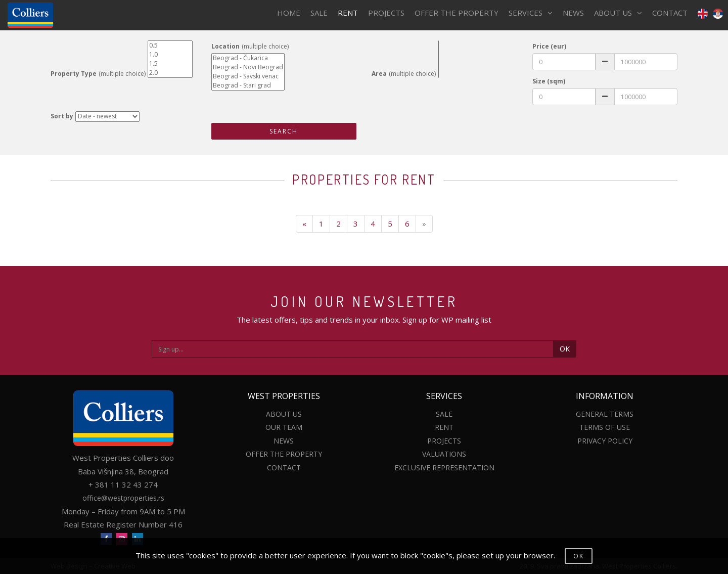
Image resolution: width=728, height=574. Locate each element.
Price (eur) (549, 46)
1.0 (170, 55)
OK (565, 349)
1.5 (170, 64)
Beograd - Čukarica (248, 58)
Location (225, 46)
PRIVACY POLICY (605, 441)
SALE (319, 13)
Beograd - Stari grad (248, 85)
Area (379, 74)
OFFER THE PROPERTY (457, 13)
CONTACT (670, 13)
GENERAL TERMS (605, 414)
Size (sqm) (549, 81)
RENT (348, 13)
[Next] (424, 224)
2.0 (170, 73)
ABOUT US (618, 13)
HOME (289, 13)
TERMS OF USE (605, 427)
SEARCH (284, 131)
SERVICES (531, 13)
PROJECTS (386, 13)
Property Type (74, 74)
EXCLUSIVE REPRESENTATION (444, 468)
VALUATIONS (444, 454)
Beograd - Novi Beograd (248, 67)
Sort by (62, 116)
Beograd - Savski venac (248, 76)
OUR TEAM (284, 427)
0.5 (170, 46)
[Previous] (304, 224)
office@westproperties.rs (123, 498)
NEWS (573, 13)
